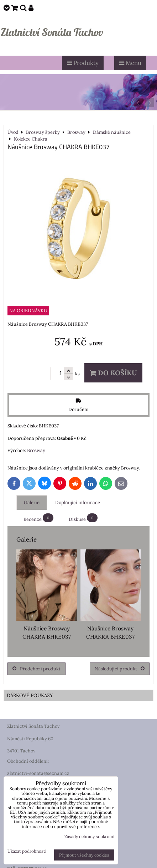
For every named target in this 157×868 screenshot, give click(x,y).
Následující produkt (120, 669)
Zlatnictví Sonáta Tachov (52, 32)
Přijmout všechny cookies (84, 855)
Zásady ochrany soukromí (89, 836)
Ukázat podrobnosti (27, 851)
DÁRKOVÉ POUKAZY (30, 695)
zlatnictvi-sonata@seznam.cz (38, 773)
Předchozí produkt (36, 669)
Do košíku (113, 373)
